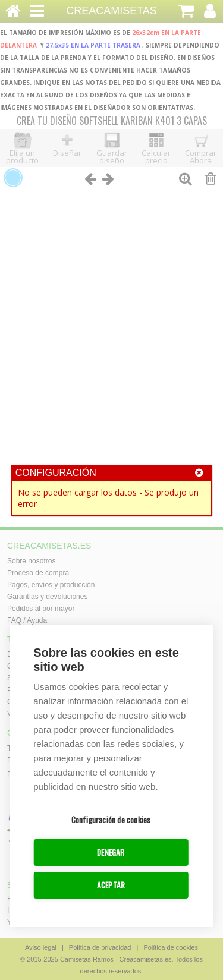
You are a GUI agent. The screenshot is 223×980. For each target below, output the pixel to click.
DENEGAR (111, 853)
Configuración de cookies (111, 820)
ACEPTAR (111, 886)
